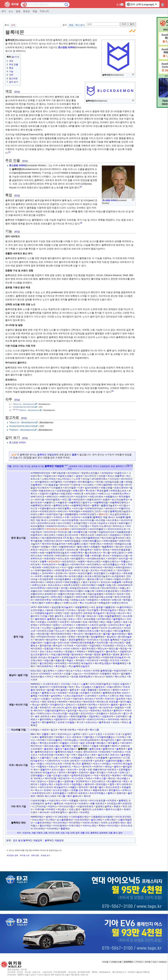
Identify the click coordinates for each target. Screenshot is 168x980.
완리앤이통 (83, 637)
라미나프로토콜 (97, 800)
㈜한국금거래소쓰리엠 (101, 597)
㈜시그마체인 (64, 523)
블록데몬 (17, 169)
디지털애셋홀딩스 (106, 737)
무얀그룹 (80, 616)
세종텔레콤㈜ (71, 514)
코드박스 (95, 570)
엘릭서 (117, 767)
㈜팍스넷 (95, 588)
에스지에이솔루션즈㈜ (113, 538)
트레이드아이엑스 (96, 719)
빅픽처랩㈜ (75, 511)
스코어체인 (91, 696)
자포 (96, 775)
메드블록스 (114, 743)
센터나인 (103, 514)
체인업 (124, 649)
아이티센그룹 (64, 532)
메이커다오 (36, 746)
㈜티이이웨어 (89, 585)
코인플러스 (102, 713)
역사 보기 (80, 25)
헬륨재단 (65, 829)
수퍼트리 (58, 517)
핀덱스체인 (57, 597)
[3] (81, 223)
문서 (7, 25)
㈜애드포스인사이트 (68, 535)
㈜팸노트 (124, 588)
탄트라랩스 (102, 784)
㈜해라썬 (105, 600)
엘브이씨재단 (119, 634)
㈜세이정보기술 (54, 514)
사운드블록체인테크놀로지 (117, 511)
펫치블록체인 (49, 722)
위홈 (87, 556)
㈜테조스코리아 (54, 582)
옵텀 (92, 772)
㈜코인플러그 (101, 573)
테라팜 (88, 654)
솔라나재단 (97, 820)
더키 (64, 800)
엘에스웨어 (83, 547)
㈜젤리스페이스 (111, 561)
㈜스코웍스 (113, 520)
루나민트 (90, 491)
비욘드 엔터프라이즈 (86, 752)
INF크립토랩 (59, 473)
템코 (85, 582)
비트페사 (83, 803)
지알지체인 (95, 646)
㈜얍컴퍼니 (116, 535)
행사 (115, 833)
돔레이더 (44, 687)
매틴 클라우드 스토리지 (62, 616)
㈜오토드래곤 (58, 550)
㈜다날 (86, 479)
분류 (9, 840)
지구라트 (69, 646)
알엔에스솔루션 (104, 806)
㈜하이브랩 (82, 597)
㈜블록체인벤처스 (119, 502)
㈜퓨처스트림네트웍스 (108, 591)
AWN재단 (35, 684)
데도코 (69, 671)
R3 (38, 734)
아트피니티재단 (91, 823)
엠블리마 (45, 770)
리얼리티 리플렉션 (49, 494)
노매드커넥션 (49, 479)
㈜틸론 (101, 585)
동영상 (26, 11)
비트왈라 (85, 693)
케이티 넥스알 (81, 570)
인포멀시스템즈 (61, 775)
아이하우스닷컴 (45, 631)
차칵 (130, 564)
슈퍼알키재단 (80, 523)
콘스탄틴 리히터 (66, 47)
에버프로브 (75, 702)
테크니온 (83, 730)
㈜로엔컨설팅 (64, 491)
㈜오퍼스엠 (72, 550)
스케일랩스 (77, 758)
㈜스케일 (101, 520)
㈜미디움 (40, 500)
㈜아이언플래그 (97, 529)
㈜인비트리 (54, 561)
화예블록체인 (120, 663)
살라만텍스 (56, 696)
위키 (4, 11)
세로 (125, 622)
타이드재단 (113, 826)
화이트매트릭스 (45, 666)
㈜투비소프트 (39, 585)
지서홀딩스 (63, 564)
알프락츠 (121, 699)
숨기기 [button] (15, 57)
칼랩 (70, 567)
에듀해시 (35, 538)
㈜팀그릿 (111, 585)
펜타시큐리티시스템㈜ (71, 591)
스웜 (55, 758)
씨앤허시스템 (83, 628)
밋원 (101, 616)
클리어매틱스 (46, 719)
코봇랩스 (35, 573)
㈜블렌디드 (50, 502)
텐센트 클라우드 (121, 654)
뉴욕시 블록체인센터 (43, 737)
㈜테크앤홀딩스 (73, 582)
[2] (81, 187)
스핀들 (67, 674)
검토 (74, 455)
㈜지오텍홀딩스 (111, 564)
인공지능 (27, 833)
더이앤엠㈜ (70, 482)
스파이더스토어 (116, 625)
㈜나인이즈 (91, 476)
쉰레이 (56, 625)
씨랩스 (41, 764)
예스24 (119, 547)
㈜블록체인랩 (101, 502)
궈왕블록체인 (82, 607)
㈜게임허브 (107, 473)
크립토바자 (108, 716)
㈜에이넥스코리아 (53, 541)
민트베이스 (105, 690)
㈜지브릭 (35, 564)
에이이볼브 (126, 702)
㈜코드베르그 (108, 570)
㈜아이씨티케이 (79, 529)
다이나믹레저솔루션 (100, 684)
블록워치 (121, 749)
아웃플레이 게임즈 (109, 674)
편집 (71, 25)
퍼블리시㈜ (36, 591)
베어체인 (94, 622)
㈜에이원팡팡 (110, 541)
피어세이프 (93, 660)
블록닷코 (59, 803)
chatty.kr (163, 962)
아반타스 (52, 806)
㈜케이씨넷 (96, 567)
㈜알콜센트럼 (123, 532)
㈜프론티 (126, 591)
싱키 (71, 628)
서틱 (73, 755)
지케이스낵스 (44, 713)
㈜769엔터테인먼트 (40, 473)
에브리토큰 (89, 702)
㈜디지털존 (70, 488)
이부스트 (113, 772)
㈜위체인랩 (77, 556)
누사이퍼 (109, 734)
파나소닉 (99, 677)
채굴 (35, 11)
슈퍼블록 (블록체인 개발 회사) (98, 517)
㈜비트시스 (111, 508)
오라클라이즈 (57, 705)
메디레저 (126, 743)
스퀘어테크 (81, 625)
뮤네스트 (92, 616)
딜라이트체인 (92, 488)
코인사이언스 (87, 713)
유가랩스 (101, 772)
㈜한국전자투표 (43, 600)
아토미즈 (109, 699)
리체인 (59, 613)
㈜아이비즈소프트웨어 (58, 529)
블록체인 (94, 833)
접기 (130, 466)
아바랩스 (106, 764)
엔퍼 (54, 547)
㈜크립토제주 (46, 579)
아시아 (52, 833)
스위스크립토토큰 (73, 696)
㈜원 (42, 553)
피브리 (116, 722)
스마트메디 (54, 520)
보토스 (72, 619)
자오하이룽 (102, 643)
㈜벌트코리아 (94, 500)
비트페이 (60, 755)
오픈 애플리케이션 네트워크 (102, 770)
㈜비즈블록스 (64, 508)
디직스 (78, 671)
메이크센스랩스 (52, 746)
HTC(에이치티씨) (46, 637)
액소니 (77, 767)
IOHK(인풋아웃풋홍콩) (83, 643)
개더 (53, 734)
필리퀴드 (73, 812)
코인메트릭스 (83, 781)
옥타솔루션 (86, 550)
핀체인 (34, 663)
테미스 (34, 787)
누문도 (99, 734)
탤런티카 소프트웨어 (93, 809)
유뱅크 (117, 806)
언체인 (127, 535)
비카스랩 (78, 508)
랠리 (119, 740)
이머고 (50, 677)
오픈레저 (82, 705)
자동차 (40, 833)
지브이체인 (81, 646)
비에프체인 (105, 752)
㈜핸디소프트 (71, 603)
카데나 (89, 778)
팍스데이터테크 (109, 588)
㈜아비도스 (118, 526)
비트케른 (44, 696)
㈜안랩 (93, 532)
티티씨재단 (53, 829)
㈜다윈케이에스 (100, 479)
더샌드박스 (54, 800)
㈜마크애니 (91, 494)
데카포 (84, 800)
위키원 (148, 962)
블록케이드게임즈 (64, 752)
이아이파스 (93, 640)
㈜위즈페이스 (62, 556)
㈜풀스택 (90, 591)
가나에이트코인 (51, 684)
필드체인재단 (46, 663)
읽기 (65, 25)
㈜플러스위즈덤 (66, 594)
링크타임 (111, 613)
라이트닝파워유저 (89, 740)
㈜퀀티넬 (48, 576)
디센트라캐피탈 (59, 687)
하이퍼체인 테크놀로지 (81, 663)
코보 (42, 651)
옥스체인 (62, 637)
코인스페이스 (98, 781)
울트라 (123, 705)
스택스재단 (110, 820)
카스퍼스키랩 (60, 713)
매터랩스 (101, 743)
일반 (120, 833)
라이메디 (42, 740)
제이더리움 (51, 778)
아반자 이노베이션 (101, 526)
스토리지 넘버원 (98, 625)
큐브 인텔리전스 (60, 716)
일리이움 (72, 710)
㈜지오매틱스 (94, 564)
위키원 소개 (25, 855)
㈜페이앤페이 (51, 591)
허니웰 (62, 796)
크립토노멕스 (46, 784)
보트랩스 (35, 693)
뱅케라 (116, 690)
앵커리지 (87, 767)
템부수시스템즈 (114, 809)
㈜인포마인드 (69, 561)
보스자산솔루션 (120, 500)
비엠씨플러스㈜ (48, 508)
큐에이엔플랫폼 (78, 716)
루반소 (122, 610)
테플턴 (73, 787)
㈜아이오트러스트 (117, 529)
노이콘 (77, 479)
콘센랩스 (70, 651)
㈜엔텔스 (46, 547)
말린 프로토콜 (87, 743)
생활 (83, 833)
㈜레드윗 (79, 494)
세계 (57, 833)
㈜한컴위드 (93, 600)
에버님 (108, 767)
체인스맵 (113, 649)
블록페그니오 (49, 693)
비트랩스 (42, 622)
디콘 (80, 488)
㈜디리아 (64, 485)
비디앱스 (124, 505)
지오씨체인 (108, 646)
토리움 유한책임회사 (82, 677)
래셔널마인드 (108, 740)
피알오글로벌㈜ (95, 594)
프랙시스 (127, 790)
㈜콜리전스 (115, 573)
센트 (94, 755)
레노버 (121, 613)
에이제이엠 (43, 634)
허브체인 (85, 812)
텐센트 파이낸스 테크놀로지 (45, 657)
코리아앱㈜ (123, 570)
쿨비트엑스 (112, 651)
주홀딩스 (126, 561)
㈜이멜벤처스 (78, 559)
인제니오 (124, 772)
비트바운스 (118, 752)
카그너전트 (78, 778)
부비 (79, 619)
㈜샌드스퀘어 (37, 514)
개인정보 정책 (12, 855)
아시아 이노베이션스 (111, 628)
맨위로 (163, 968)
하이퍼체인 (61, 663)
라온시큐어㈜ (121, 488)
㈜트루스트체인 (72, 585)
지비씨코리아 (49, 564)
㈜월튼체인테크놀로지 (58, 553)
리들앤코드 (99, 687)
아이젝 (99, 699)
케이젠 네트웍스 (68, 730)
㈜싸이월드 (124, 523)
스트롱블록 (102, 758)
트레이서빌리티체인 (90, 657)
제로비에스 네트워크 (101, 710)
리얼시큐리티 (114, 687)
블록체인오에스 (61, 505)
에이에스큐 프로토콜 (107, 702)
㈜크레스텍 (61, 576)
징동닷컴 (49, 649)
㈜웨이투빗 (77, 553)
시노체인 (46, 628)
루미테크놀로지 (108, 610)
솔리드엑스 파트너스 (109, 755)
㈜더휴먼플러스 (86, 482)
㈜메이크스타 (67, 497)
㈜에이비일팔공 (73, 541)
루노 (78, 687)
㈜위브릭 (49, 556)
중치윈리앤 (45, 646)
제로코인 (105, 775)
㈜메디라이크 (37, 497)
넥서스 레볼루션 (116, 476)
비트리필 (73, 693)
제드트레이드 (62, 677)
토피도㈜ (105, 582)
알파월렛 (126, 674)
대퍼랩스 (60, 737)
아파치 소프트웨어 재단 (113, 823)
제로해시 (116, 775)
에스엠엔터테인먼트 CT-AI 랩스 (58, 538)
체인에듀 (37, 567)
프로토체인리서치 (41, 793)
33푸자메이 (44, 607)
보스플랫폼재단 (65, 820)
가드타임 (65, 684)
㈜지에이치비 (78, 564)
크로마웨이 (121, 716)
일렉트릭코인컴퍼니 (82, 775)
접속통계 (141, 968)
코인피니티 (115, 713)
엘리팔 (106, 634)
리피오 (75, 743)
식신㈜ (93, 523)
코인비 (72, 573)
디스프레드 (88, 485)
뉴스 (11, 11)
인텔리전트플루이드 (55, 710)
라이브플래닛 (55, 740)
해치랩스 (128, 600)
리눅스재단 (38, 820)
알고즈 (54, 730)
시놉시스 (77, 674)
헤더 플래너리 (74, 796)
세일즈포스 (84, 755)
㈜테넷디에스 (37, 582)
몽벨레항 (92, 690)
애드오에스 (50, 535)
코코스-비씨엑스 (55, 651)
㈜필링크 (69, 597)
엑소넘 (35, 705)
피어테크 (110, 594)
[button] (130, 466)
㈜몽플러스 (111, 497)
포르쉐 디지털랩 (66, 722)
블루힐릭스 (119, 619)
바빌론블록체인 (113, 616)
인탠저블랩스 (37, 775)
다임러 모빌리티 (121, 684)
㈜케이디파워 (82, 567)
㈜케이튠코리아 (63, 570)
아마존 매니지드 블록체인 (78, 764)
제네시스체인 (94, 561)
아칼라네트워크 (85, 806)
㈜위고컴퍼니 (119, 553)
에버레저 (63, 702)
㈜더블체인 (56, 482)
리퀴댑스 (35, 730)
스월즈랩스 (45, 758)
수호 (67, 517)
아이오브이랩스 (67, 806)
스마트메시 (68, 625)
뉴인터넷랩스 (37, 610)
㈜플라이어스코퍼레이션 (43, 594)
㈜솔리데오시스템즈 (41, 517)
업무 (77, 833)
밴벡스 (86, 746)
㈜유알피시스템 (120, 556)
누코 (118, 734)
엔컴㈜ (35, 547)
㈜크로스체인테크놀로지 (97, 576)
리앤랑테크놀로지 (44, 613)
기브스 (75, 684)
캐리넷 (111, 778)
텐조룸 (94, 787)
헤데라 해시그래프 (47, 796)
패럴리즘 (60, 660)
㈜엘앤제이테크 (67, 547)
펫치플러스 (114, 790)
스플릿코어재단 (43, 823)
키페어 (109, 579)
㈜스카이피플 (87, 520)
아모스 (96, 764)
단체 (73, 833)
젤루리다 (118, 710)
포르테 (47, 790)
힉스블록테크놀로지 (79, 666)
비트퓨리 (96, 693)
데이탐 (100, 482)
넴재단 (49, 817)
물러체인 (67, 746)
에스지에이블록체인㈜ (88, 538)
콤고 (126, 713)
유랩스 (63, 640)
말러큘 (51, 690)
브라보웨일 (90, 619)
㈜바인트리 (79, 500)
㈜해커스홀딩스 (54, 603)
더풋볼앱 (73, 800)
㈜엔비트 (108, 544)
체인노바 (102, 649)
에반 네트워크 (49, 702)
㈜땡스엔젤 (106, 488)
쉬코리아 (76, 517)
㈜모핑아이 (82, 497)
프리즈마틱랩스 (97, 793)
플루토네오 (105, 722)
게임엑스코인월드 (90, 473)
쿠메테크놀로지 (96, 651)
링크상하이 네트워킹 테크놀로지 (88, 613)
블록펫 (95, 505)
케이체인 (109, 567)
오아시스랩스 (58, 770)
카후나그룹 (100, 778)
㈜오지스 (44, 550)
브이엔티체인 (104, 619)
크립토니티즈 (62, 784)
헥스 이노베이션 (88, 603)
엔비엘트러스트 (93, 634)
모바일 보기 (45, 855)
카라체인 (51, 809)
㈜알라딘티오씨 (106, 532)
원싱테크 (111, 637)
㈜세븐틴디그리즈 (92, 511)
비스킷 (34, 508)
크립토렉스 (94, 716)
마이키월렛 (93, 610)
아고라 (67, 699)
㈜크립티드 (79, 579)
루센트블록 (103, 491)
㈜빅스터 (62, 511)
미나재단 (50, 820)
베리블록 (105, 746)
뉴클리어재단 (124, 607)
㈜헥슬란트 (104, 603)
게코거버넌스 (64, 734)
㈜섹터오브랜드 (88, 514)
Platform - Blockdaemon (29, 410)
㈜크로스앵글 (76, 576)
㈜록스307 (78, 491)
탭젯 (112, 784)
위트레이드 (45, 708)
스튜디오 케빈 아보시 (121, 696)
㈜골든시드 (121, 473)
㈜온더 (97, 550)
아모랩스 (85, 526)
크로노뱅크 (74, 809)
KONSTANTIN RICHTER (24, 407)
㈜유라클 (96, 556)
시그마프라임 (39, 806)
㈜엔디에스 (96, 544)
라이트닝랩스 (71, 740)
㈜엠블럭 (95, 547)
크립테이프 (125, 651)
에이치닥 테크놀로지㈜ (54, 544)
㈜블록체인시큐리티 (41, 505)
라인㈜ (87, 671)
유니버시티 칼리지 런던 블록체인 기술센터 (75, 708)
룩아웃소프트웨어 (49, 743)
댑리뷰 (50, 610)
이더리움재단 (60, 826)
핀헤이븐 (121, 793)
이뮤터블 (40, 809)
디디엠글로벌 (51, 485)
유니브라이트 (106, 708)
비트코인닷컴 (46, 755)
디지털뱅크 (57, 488)
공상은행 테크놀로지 (62, 607)
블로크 (59, 749)
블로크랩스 (70, 749)
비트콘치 (64, 622)
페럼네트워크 (100, 790)
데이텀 (34, 687)
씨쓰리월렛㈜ (37, 526)
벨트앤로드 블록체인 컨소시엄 (51, 619)
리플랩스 (64, 743)
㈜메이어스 (52, 497)
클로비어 (89, 784)
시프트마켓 (87, 761)
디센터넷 (76, 485)
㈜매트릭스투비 (121, 494)
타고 (155, 962)
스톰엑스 (89, 758)
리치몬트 (112, 800)
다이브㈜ (114, 479)
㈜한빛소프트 (78, 600)
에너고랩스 (106, 631)
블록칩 (34, 696)
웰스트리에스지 (93, 553)
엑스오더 (78, 634)
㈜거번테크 (73, 473)
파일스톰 (49, 660)
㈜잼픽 (81, 561)
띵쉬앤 (81, 610)
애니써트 (71, 631)
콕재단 (102, 826)
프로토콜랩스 (59, 793)
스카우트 (64, 758)
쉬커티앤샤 (45, 625)
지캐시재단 (75, 826)
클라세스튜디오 (95, 579)
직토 (123, 564)
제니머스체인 (117, 643)
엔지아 (62, 772)
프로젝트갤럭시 (59, 812)
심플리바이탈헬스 (115, 761)
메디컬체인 (62, 690)
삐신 (103, 622)
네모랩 (102, 476)
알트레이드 (65, 767)
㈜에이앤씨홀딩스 (92, 541)
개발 (34, 833)
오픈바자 (83, 772)
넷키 (84, 734)
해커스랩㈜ (38, 603)
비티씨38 (76, 622)
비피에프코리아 (48, 511)
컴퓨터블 (69, 781)
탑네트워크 (77, 654)
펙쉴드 (70, 660)
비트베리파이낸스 (94, 508)
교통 (45, 833)
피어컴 (104, 660)
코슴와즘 (73, 713)
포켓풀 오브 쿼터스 (81, 790)
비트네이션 (71, 803)
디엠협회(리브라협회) (102, 817)
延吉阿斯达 (128, 962)
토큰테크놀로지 (70, 657)
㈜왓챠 (34, 553)
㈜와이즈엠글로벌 (121, 550)
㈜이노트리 (63, 559)
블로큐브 (49, 749)
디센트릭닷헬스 (39, 800)
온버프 (106, 550)
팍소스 (38, 790)
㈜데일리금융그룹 (114, 482)
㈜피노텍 (81, 594)
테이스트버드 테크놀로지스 (54, 787)
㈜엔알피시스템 (123, 544)
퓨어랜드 (80, 660)
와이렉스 (93, 705)
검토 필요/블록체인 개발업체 (28, 840)
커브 (33, 781)
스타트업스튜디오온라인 (119, 803)
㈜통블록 (116, 582)
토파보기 (94, 582)
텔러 (101, 787)
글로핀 (79, 476)
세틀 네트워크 (97, 803)
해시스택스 (121, 677)
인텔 (49, 775)
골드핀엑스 (49, 671)
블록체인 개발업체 (47, 455)
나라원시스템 (116, 962)
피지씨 (125, 660)
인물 (110, 833)
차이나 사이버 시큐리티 (67, 649)
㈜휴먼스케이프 (120, 603)
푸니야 (80, 722)
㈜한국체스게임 (61, 600)
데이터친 (60, 610)
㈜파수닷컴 (53, 588)
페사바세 (44, 812)
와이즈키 (104, 705)
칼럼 (18, 11)
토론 (119, 5)
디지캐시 (122, 737)
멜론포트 (74, 690)
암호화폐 (103, 833)
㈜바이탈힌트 (53, 500)
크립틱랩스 (77, 784)
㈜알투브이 (36, 535)
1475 (33, 607)
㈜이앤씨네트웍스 (96, 559)
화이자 (87, 796)
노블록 (84, 684)
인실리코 (126, 640)
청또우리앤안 (89, 649)
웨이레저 (40, 640)
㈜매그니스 (105, 494)
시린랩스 (46, 699)
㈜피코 (120, 594)
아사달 (105, 962)
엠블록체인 (108, 547)
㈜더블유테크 (42, 482)
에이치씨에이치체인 (61, 634)
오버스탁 (72, 770)
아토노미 (53, 767)
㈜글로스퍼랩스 (66, 476)
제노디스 (83, 710)
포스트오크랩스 (61, 790)
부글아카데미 (121, 671)
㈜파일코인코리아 (79, 588)
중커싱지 (58, 646)
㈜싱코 (113, 523)
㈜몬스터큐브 (96, 497)
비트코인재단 (82, 820)
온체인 (72, 637)
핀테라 (109, 677)
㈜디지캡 (119, 485)
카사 (64, 567)
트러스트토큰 (113, 787)
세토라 (45, 730)
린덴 (67, 613)
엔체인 (44, 705)
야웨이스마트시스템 (88, 631)
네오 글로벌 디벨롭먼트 (103, 607)
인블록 (43, 561)
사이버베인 (45, 674)
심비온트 (99, 761)
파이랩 (64, 588)
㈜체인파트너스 (51, 567)
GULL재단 (36, 671)
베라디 (115, 746)
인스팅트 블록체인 (110, 640)
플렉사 (111, 793)
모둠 (83, 690)
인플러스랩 (50, 643)
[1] (9, 152)
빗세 (85, 622)
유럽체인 (119, 708)
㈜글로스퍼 (50, 476)
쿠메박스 (81, 651)
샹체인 (117, 622)
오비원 (82, 770)
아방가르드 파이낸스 (83, 699)
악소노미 (60, 631)
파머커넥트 (113, 719)
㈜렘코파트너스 (47, 491)
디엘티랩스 (89, 737)
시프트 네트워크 (71, 761)
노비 (91, 734)
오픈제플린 (124, 770)
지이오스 (121, 646)
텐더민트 (83, 787)
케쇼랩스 (62, 809)
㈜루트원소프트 (118, 491)
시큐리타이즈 (53, 761)
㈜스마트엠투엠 (70, 520)
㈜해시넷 (116, 600)
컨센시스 (42, 781)
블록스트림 (95, 749)
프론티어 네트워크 (78, 793)
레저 (71, 687)
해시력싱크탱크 (103, 663)
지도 (87, 833)
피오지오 (115, 660)
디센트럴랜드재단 (80, 817)
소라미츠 (57, 674)
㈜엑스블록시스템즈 (78, 544)
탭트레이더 (61, 719)
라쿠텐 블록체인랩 (102, 671)
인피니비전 (63, 643)
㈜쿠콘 (38, 576)
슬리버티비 (115, 758)
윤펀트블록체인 (77, 640)
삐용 (109, 622)
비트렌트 (62, 693)
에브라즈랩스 (37, 677)
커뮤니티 (44, 11)
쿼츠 (126, 781)
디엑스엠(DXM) (104, 485)
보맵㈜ (106, 500)
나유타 (60, 671)
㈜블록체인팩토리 (81, 505)
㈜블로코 (62, 502)
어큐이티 (98, 767)
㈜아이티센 (50, 532)
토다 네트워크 (124, 784)
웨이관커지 (52, 640)
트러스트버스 (55, 585)
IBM (33, 734)
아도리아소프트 (54, 764)
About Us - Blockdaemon (24, 404)
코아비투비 (48, 573)
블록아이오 (108, 749)
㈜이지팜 (123, 559)
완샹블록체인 (98, 637)
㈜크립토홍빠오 (63, 579)
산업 (63, 833)
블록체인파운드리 (44, 752)
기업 (9, 466)
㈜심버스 (103, 523)
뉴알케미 (127, 734)
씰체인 (95, 628)
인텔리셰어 (36, 643)
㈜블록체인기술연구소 (80, 502)
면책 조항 (35, 855)
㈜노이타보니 (64, 479)
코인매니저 (61, 573)
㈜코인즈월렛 (85, 573)
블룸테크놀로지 (109, 505)
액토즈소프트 (87, 535)
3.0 (14, 409)
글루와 (77, 734)
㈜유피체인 (50, 559)
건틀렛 (45, 734)
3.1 (17, 409)
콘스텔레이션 (114, 781)
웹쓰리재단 (45, 826)
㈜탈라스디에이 (122, 579)
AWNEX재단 (37, 817)
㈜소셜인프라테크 (119, 514)
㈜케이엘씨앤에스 (44, 570)
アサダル (139, 962)
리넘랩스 (87, 687)
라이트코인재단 (123, 817)
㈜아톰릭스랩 (80, 532)
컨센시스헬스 (55, 781)
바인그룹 (67, 500)
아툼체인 (42, 767)
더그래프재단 (61, 817)
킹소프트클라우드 (40, 654)
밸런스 (77, 746)
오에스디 (70, 705)
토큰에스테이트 (77, 719)
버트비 (125, 690)
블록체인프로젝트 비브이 (116, 693)
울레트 (114, 705)
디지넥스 (71, 610)
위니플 (106, 553)
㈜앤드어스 (102, 535)
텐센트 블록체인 (102, 654)
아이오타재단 (60, 823)
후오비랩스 (61, 666)
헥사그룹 (94, 730)
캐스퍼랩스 (123, 778)
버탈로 (95, 746)
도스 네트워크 (74, 737)
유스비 (106, 556)
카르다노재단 (89, 826)
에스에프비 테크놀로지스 (43, 772)
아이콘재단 (75, 823)
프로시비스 (91, 722)
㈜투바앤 (128, 582)
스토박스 (103, 696)
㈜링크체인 (66, 494)
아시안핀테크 (91, 674)
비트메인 (53, 622)
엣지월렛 (72, 772)
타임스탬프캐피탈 (60, 654)
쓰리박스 (57, 699)
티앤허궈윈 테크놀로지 (114, 657)
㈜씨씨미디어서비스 (57, 526)
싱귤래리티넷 (60, 628)
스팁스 (35, 699)
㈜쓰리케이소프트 (46, 523)
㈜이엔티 (112, 559)
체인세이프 (64, 778)
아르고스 (74, 526)
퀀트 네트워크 (42, 716)
